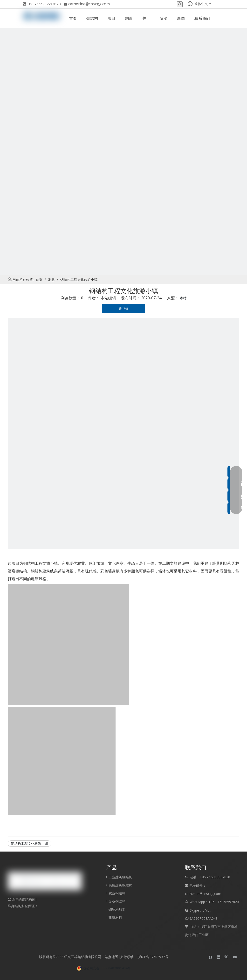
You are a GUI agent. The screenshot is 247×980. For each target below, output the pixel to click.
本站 (183, 298)
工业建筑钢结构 (120, 877)
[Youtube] (235, 957)
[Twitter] (227, 957)
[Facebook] (210, 957)
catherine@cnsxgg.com (89, 4)
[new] (123, 151)
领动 (131, 957)
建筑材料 (115, 917)
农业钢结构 (117, 893)
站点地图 (111, 957)
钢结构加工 (117, 910)
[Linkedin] (219, 957)
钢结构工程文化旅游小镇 (29, 843)
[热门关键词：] (180, 4)
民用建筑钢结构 (120, 885)
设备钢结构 (117, 901)
